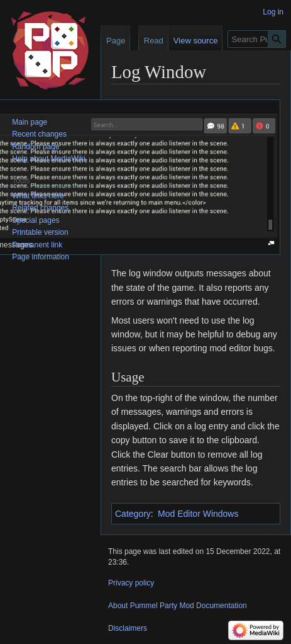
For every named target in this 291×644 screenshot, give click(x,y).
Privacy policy (131, 583)
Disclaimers (128, 628)
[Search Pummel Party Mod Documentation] (257, 39)
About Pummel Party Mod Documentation (178, 606)
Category (133, 514)
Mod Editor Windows (198, 514)
